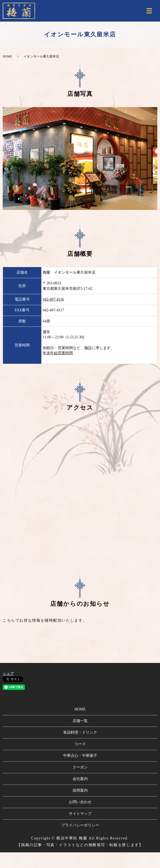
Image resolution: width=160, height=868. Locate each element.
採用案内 (80, 790)
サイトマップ (80, 814)
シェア (8, 674)
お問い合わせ (80, 802)
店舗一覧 (80, 721)
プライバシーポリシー (80, 825)
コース (80, 744)
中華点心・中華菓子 (80, 756)
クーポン (80, 767)
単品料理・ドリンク (80, 732)
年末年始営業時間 (58, 353)
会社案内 (80, 779)
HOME (7, 56)
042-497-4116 (53, 299)
